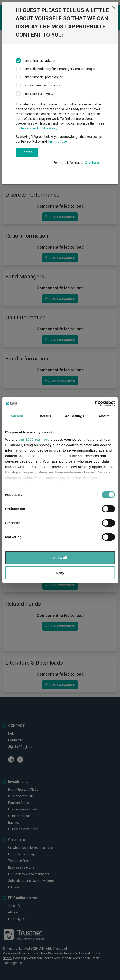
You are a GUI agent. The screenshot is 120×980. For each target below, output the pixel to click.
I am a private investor (39, 93)
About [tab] (104, 416)
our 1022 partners (34, 439)
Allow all (60, 558)
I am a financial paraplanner (43, 77)
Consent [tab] (17, 416)
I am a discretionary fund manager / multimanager (59, 69)
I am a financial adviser (39, 61)
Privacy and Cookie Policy (39, 128)
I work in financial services (41, 85)
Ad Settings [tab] (74, 416)
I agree (27, 152)
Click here (92, 163)
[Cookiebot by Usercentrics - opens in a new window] (95, 404)
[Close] (114, 8)
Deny (60, 573)
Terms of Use (57, 141)
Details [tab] (46, 416)
